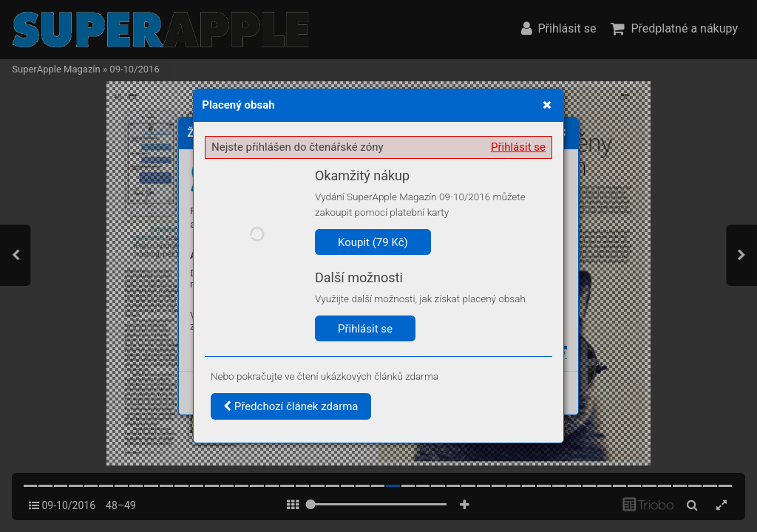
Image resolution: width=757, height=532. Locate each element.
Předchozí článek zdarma (291, 406)
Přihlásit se (518, 147)
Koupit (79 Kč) (373, 242)
